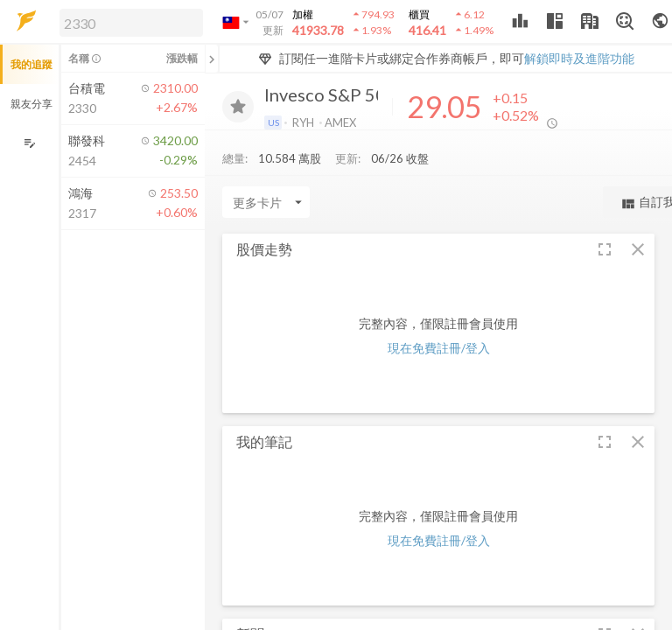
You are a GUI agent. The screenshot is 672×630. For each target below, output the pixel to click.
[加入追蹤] (238, 107)
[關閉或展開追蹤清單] (212, 59)
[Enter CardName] (266, 206)
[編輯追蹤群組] (29, 143)
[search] (131, 23)
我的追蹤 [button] (31, 64)
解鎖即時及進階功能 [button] (579, 58)
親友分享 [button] (31, 104)
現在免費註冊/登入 (439, 352)
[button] (128, 22)
